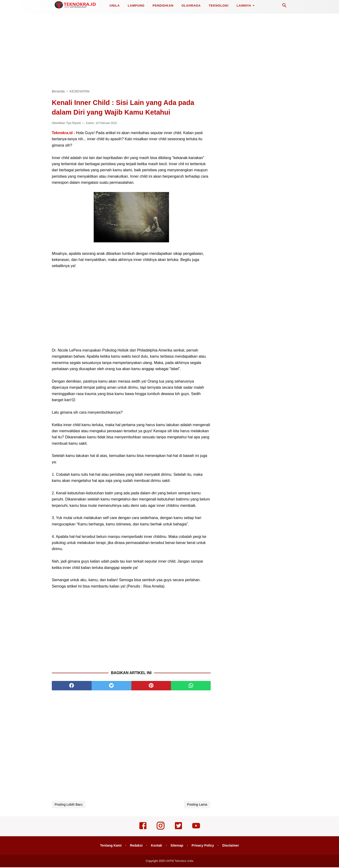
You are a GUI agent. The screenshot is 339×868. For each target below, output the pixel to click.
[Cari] (284, 7)
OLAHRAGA (191, 6)
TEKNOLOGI (218, 6)
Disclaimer (232, 846)
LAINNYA (244, 6)
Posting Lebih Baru (69, 805)
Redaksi (136, 846)
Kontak (156, 846)
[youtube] (196, 830)
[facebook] (72, 686)
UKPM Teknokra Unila (180, 862)
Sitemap (177, 846)
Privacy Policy (204, 846)
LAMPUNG (136, 6)
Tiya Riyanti (73, 124)
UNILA (115, 6)
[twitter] (111, 686)
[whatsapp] (191, 686)
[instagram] (161, 830)
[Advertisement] (169, 49)
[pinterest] (151, 686)
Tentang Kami (109, 846)
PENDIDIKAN (163, 6)
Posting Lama (197, 805)
